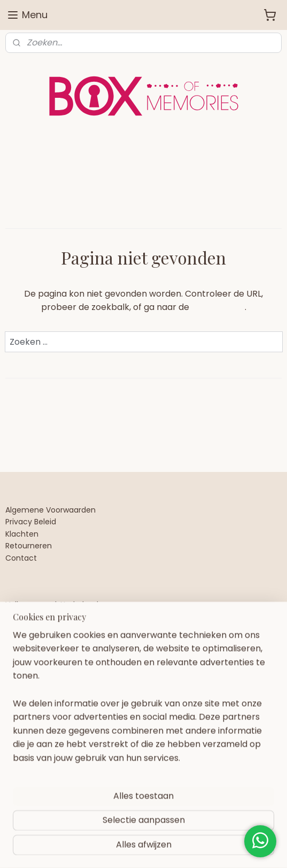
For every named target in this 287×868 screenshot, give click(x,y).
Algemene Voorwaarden (51, 510)
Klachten (22, 534)
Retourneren (29, 546)
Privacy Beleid (31, 522)
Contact (21, 558)
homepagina (218, 307)
